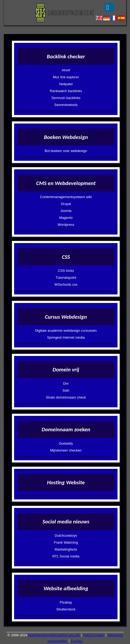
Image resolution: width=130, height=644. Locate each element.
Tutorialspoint (66, 278)
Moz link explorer (66, 77)
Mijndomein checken (66, 450)
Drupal (66, 204)
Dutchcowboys (66, 536)
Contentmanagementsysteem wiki (66, 197)
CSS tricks (66, 271)
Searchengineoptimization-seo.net (54, 635)
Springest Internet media (66, 337)
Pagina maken (94, 635)
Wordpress (66, 225)
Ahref (66, 70)
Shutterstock (66, 609)
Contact (77, 641)
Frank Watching (66, 542)
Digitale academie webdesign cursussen (66, 331)
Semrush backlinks (66, 98)
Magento (66, 218)
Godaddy (66, 443)
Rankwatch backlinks (66, 91)
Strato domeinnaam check (66, 397)
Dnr (66, 383)
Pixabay (66, 602)
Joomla (66, 211)
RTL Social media (66, 556)
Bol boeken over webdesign (66, 151)
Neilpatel (66, 84)
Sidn (66, 390)
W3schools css (66, 284)
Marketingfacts (66, 549)
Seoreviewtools (66, 105)
